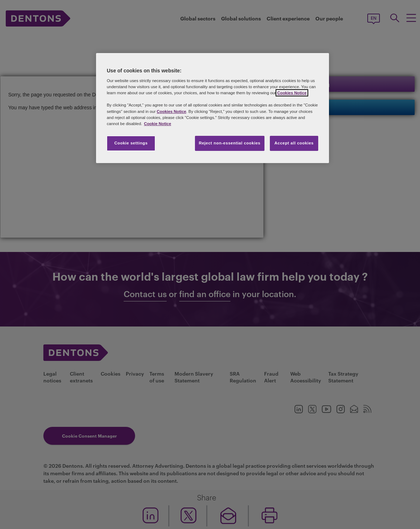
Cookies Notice (292, 93)
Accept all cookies (294, 143)
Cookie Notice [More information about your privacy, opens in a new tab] (158, 124)
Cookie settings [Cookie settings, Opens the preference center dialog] (131, 143)
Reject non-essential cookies (230, 143)
